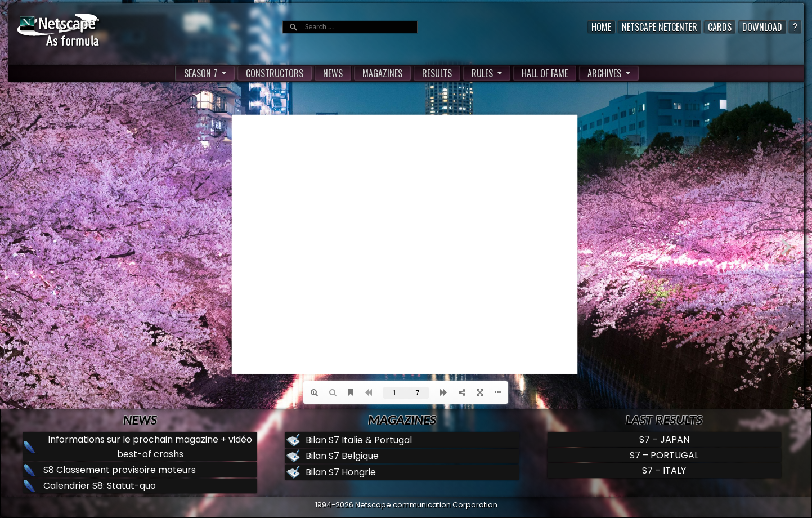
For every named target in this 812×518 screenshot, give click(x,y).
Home (601, 27)
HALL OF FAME (545, 73)
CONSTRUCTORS (275, 73)
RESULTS (437, 73)
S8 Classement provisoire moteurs (120, 470)
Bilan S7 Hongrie (341, 472)
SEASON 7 (201, 73)
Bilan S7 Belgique (342, 456)
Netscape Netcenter (660, 27)
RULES (482, 73)
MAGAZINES (382, 73)
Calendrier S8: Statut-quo (100, 486)
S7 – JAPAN (664, 439)
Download (762, 27)
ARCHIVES (604, 73)
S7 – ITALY (664, 470)
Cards (720, 27)
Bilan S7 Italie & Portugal (359, 440)
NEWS (333, 73)
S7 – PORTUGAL (664, 455)
